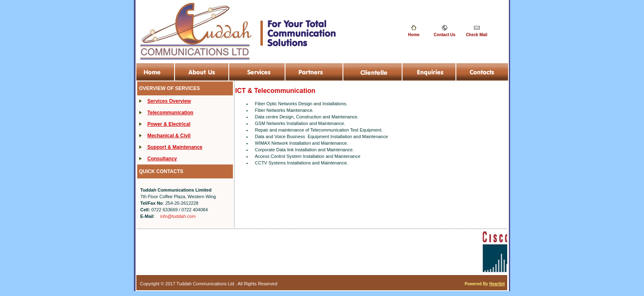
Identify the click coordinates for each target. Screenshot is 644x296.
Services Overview (169, 101)
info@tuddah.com (178, 216)
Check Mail (476, 35)
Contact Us (445, 35)
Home (414, 35)
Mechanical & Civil (169, 136)
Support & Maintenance (175, 147)
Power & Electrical (169, 124)
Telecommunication (170, 113)
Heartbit (497, 284)
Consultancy (162, 159)
